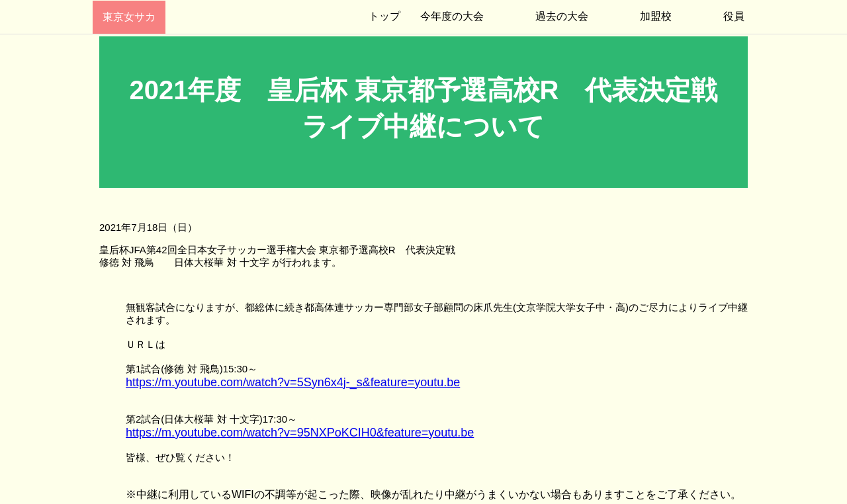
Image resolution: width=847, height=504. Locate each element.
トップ (384, 16)
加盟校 (656, 16)
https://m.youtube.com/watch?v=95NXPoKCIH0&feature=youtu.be (300, 433)
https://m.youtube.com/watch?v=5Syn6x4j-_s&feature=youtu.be (293, 382)
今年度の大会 (452, 16)
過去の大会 (562, 16)
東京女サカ (129, 17)
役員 (734, 16)
